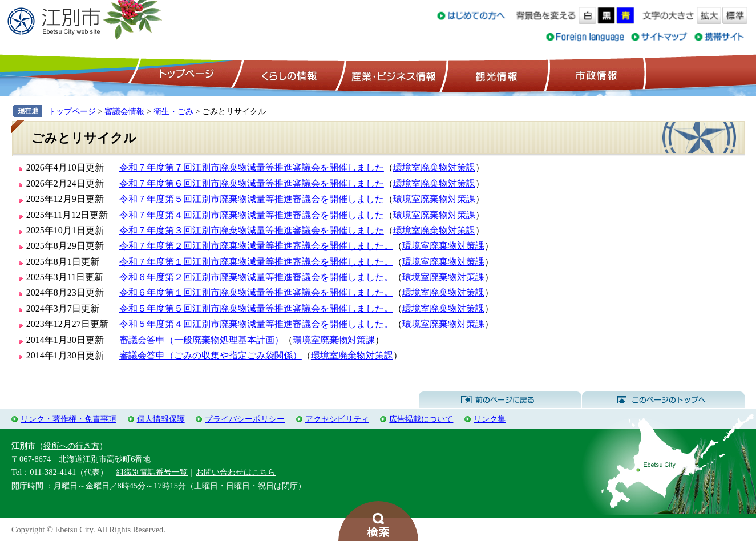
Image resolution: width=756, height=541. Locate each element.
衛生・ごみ (173, 111)
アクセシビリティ (337, 419)
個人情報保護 (161, 419)
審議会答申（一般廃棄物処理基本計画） (201, 340)
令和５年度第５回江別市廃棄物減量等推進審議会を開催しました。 (256, 308)
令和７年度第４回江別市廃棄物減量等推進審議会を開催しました (252, 215)
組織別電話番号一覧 (152, 472)
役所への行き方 (71, 446)
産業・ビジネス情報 (391, 75)
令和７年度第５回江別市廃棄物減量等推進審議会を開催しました (252, 199)
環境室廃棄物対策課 (434, 167)
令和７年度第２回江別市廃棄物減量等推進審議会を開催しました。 (256, 246)
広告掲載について (421, 419)
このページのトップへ (663, 400)
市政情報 (595, 75)
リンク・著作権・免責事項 (68, 419)
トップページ (185, 75)
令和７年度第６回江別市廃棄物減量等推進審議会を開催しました (252, 183)
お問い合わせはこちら (236, 472)
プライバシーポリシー (245, 419)
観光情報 (495, 75)
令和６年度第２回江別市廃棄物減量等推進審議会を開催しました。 (256, 277)
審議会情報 (124, 111)
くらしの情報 (288, 75)
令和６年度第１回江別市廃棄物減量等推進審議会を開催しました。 (256, 292)
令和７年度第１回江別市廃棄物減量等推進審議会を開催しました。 (256, 262)
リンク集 (490, 419)
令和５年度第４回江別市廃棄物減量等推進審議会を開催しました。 (256, 324)
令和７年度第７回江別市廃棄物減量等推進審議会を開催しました (252, 167)
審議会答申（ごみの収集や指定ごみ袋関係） (211, 355)
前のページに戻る (500, 400)
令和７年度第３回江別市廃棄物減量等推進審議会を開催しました (252, 230)
